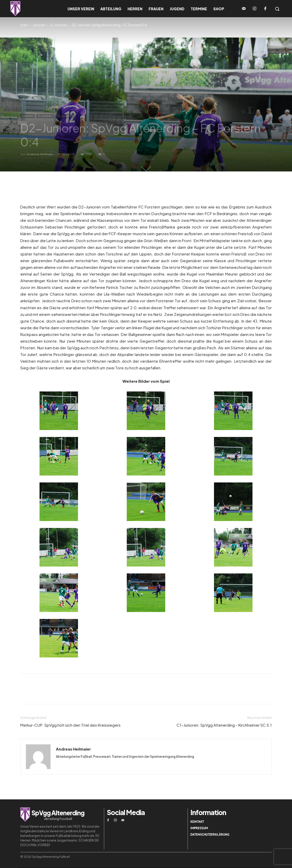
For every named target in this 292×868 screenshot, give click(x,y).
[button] (277, 9)
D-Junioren (59, 25)
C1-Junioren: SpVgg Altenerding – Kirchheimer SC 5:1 (224, 725)
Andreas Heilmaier (40, 154)
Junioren (39, 25)
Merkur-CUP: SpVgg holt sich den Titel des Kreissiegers (70, 725)
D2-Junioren (65, 116)
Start (24, 25)
